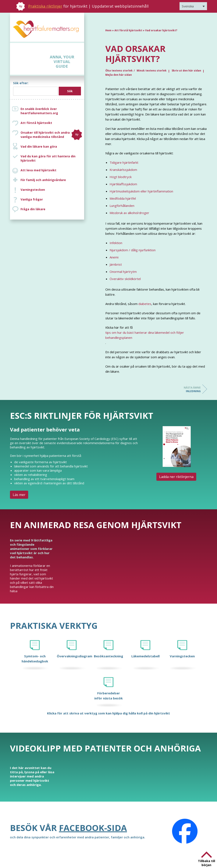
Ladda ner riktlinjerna (176, 477)
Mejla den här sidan (119, 75)
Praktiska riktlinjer (45, 6)
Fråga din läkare (33, 209)
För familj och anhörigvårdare (43, 180)
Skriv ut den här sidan (186, 71)
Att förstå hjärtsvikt (36, 123)
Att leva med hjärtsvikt (38, 170)
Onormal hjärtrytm (123, 272)
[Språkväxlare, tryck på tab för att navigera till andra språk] (193, 6)
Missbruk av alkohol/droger (129, 213)
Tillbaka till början (207, 863)
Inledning (184, 389)
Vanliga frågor (32, 199)
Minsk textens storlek (152, 71)
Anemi (114, 257)
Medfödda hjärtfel (123, 198)
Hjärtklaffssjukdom (123, 184)
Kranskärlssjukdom (123, 170)
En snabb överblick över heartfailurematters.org (39, 111)
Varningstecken (33, 190)
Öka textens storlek (119, 71)
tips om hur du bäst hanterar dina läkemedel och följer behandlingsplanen (145, 335)
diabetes (145, 304)
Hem (108, 30)
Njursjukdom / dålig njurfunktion (133, 250)
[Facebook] (185, 831)
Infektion (116, 243)
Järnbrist (116, 264)
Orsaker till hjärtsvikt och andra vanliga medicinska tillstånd (51, 135)
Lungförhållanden (122, 206)
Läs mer (19, 495)
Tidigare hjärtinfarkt (124, 162)
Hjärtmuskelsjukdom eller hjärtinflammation (141, 191)
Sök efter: (21, 83)
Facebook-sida (93, 828)
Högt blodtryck (121, 177)
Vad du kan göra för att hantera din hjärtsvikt (48, 158)
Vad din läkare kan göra (39, 146)
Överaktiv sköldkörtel (125, 279)
